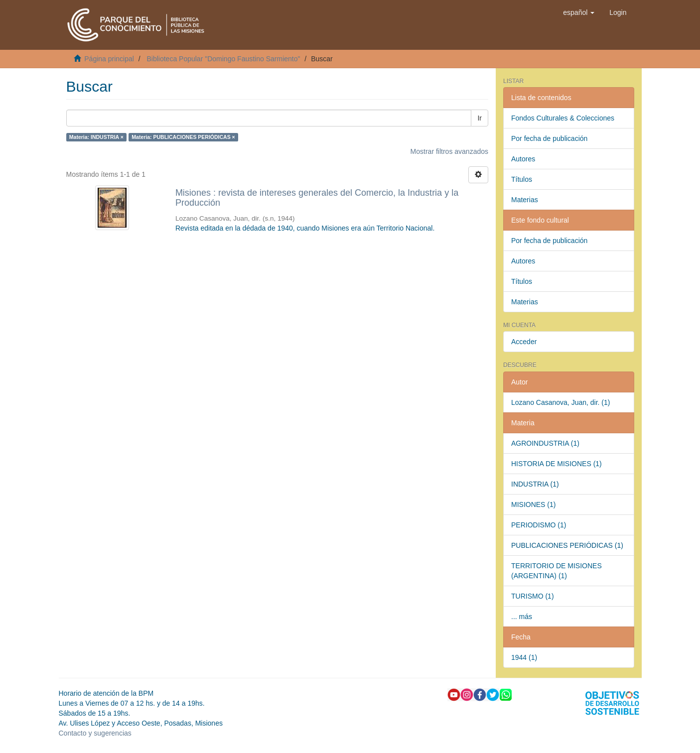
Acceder (524, 342)
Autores (523, 159)
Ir (480, 118)
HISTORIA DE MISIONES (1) (557, 464)
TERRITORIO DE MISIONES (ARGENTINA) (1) (557, 571)
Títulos (522, 179)
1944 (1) (524, 657)
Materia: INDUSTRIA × (96, 137)
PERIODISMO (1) (539, 525)
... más (522, 617)
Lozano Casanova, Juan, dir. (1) (560, 402)
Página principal (109, 59)
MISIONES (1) (533, 504)
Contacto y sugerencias (95, 733)
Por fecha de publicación (549, 138)
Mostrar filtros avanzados (449, 151)
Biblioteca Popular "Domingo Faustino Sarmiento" (223, 59)
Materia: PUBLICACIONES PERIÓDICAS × (183, 137)
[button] (579, 12)
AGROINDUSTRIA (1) (545, 443)
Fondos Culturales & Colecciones (563, 118)
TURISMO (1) (533, 596)
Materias (525, 200)
